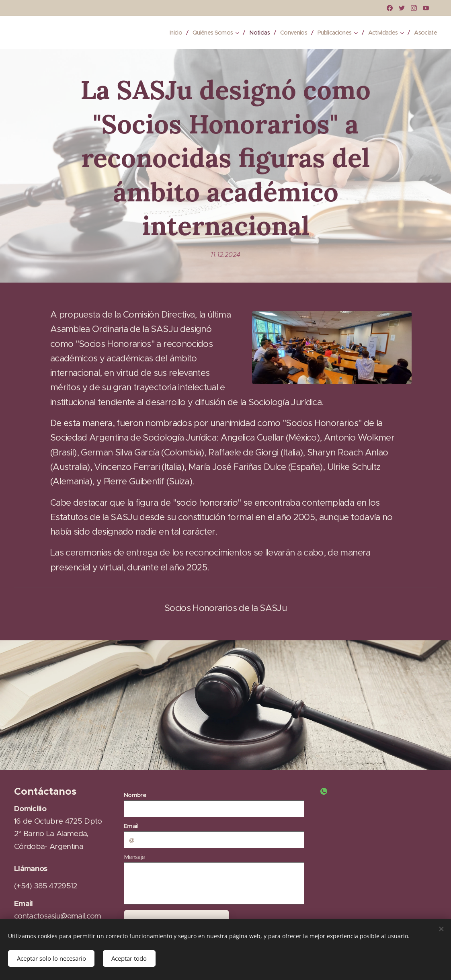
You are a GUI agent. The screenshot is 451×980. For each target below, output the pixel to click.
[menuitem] (161, 33)
